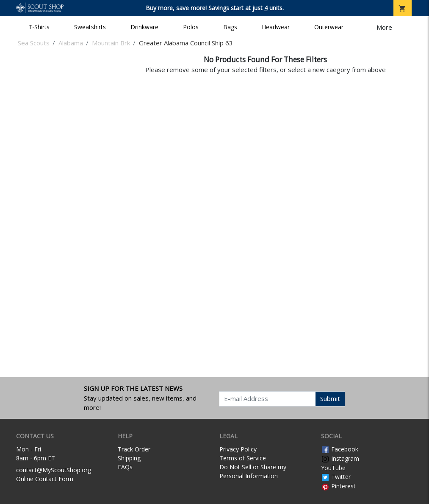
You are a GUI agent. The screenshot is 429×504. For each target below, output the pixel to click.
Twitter (336, 477)
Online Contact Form (45, 479)
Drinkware (144, 27)
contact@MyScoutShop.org (54, 470)
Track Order (134, 449)
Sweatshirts (90, 27)
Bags (230, 27)
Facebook (340, 449)
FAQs (125, 467)
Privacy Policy (238, 449)
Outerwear (329, 27)
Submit (330, 398)
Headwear (276, 27)
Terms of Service (243, 458)
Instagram (340, 458)
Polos (191, 27)
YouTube (333, 468)
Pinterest (338, 486)
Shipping (129, 458)
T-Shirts (39, 27)
